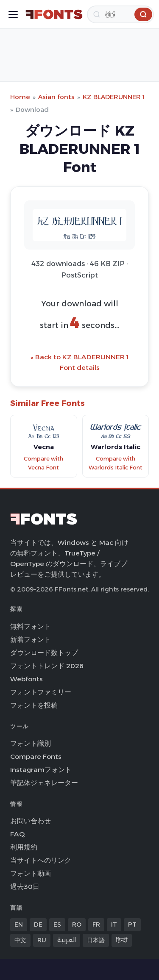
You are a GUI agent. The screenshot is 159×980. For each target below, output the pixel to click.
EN (19, 924)
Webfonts (26, 679)
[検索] (120, 14)
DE (38, 924)
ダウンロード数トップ (44, 653)
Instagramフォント (41, 770)
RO (77, 924)
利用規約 (24, 847)
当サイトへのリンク (41, 860)
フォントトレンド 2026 (47, 666)
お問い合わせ (31, 821)
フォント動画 (31, 873)
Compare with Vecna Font (43, 463)
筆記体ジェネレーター (44, 783)
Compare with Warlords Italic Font (116, 463)
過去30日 (25, 887)
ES (57, 924)
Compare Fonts (36, 757)
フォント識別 (31, 743)
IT (114, 924)
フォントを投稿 (34, 705)
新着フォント (31, 640)
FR (96, 924)
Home (20, 97)
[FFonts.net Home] (54, 14)
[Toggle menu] (13, 14)
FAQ (17, 834)
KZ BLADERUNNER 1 (114, 97)
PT (132, 924)
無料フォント (31, 626)
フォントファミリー (41, 692)
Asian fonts (56, 97)
